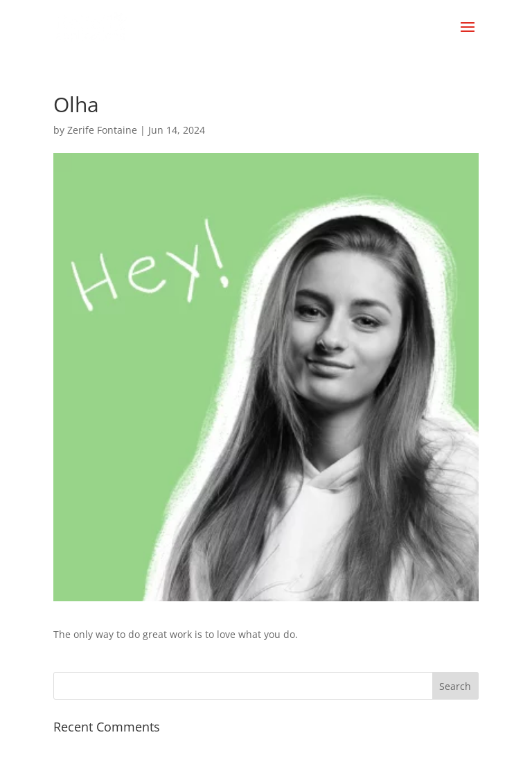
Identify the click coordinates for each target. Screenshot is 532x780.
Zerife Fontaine (102, 130)
